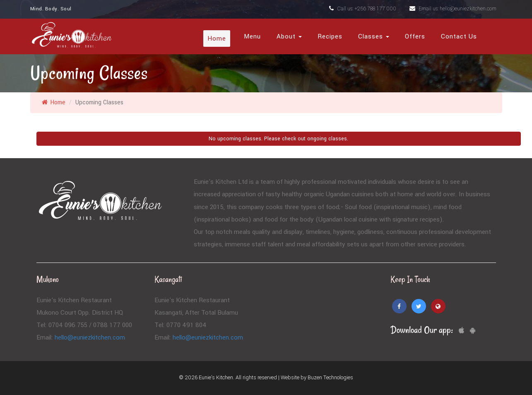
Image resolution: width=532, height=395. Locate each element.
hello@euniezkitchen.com (90, 337)
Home (217, 39)
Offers (415, 36)
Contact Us (459, 36)
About (289, 36)
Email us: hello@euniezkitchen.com (453, 9)
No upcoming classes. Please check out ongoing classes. (278, 139)
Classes (374, 36)
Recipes (330, 36)
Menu (252, 36)
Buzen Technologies (330, 378)
